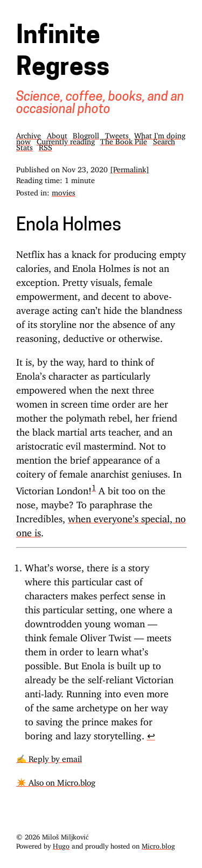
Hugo (61, 844)
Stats (25, 146)
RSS (46, 146)
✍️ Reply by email (49, 757)
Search (164, 140)
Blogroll (86, 134)
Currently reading (66, 140)
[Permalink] (130, 168)
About (57, 134)
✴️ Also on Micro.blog (56, 780)
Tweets (117, 134)
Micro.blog (158, 844)
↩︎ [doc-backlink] (151, 733)
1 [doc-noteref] (94, 485)
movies (64, 191)
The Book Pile (124, 140)
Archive (29, 134)
